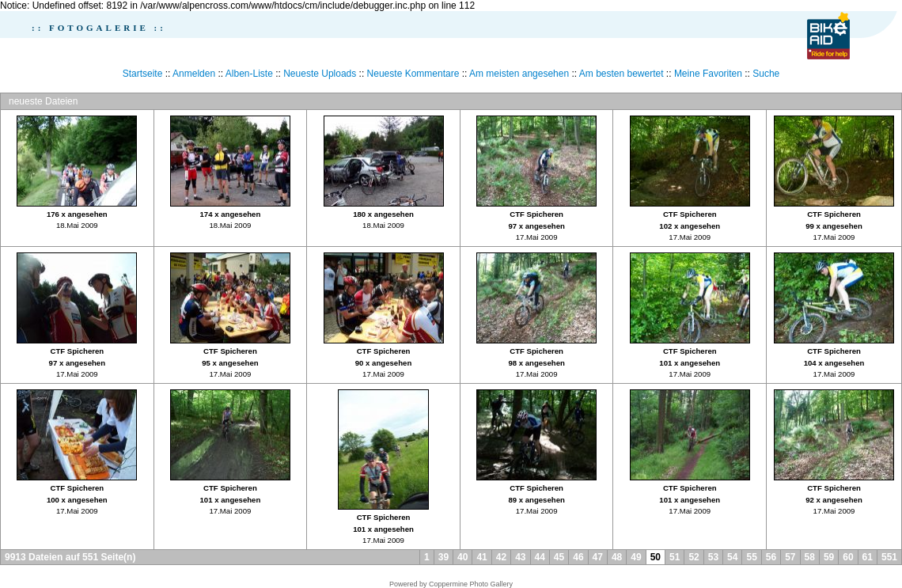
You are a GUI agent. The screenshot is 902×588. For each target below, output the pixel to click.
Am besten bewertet (622, 74)
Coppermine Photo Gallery (471, 584)
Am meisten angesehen (519, 74)
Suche (766, 74)
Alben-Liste (249, 74)
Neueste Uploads (320, 74)
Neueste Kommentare (413, 74)
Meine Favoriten (708, 74)
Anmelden (194, 74)
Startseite (143, 74)
